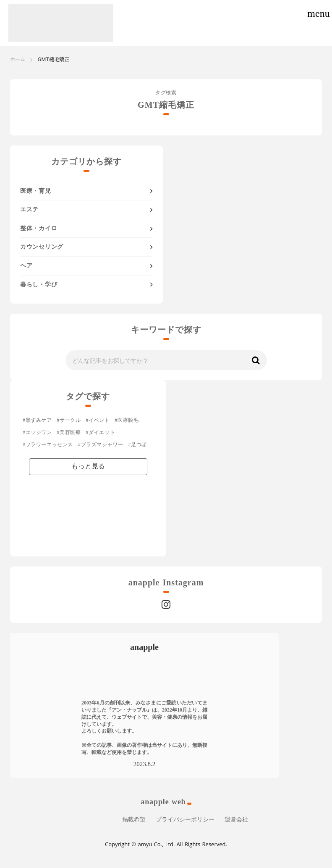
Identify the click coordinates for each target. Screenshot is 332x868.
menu (318, 13)
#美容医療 (69, 432)
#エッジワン (37, 432)
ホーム (18, 59)
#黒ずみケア (37, 420)
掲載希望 (134, 820)
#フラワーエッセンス (48, 444)
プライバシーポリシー (185, 820)
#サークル (69, 420)
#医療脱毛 (127, 420)
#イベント (98, 420)
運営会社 (236, 820)
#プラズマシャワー (101, 444)
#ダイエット (101, 432)
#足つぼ (137, 444)
